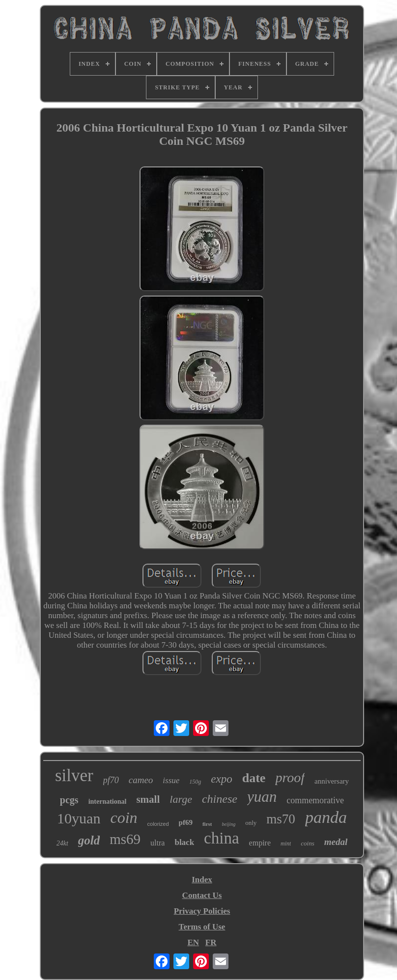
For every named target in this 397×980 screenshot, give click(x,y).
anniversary (332, 781)
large (181, 799)
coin (124, 817)
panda (326, 817)
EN (193, 942)
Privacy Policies (202, 911)
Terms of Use (202, 927)
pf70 (111, 780)
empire (260, 843)
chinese (220, 799)
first (207, 824)
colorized (158, 824)
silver (74, 776)
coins (307, 843)
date (254, 778)
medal (336, 842)
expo (221, 779)
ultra (157, 843)
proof (290, 777)
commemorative (315, 800)
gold (89, 840)
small (148, 799)
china (221, 838)
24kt (62, 843)
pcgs (69, 800)
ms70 (281, 819)
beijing (228, 824)
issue (171, 780)
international (108, 802)
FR (211, 942)
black (184, 842)
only (251, 823)
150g (195, 782)
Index (202, 880)
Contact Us (202, 895)
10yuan (79, 818)
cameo (141, 780)
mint (286, 844)
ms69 (125, 839)
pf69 (186, 822)
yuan (262, 797)
